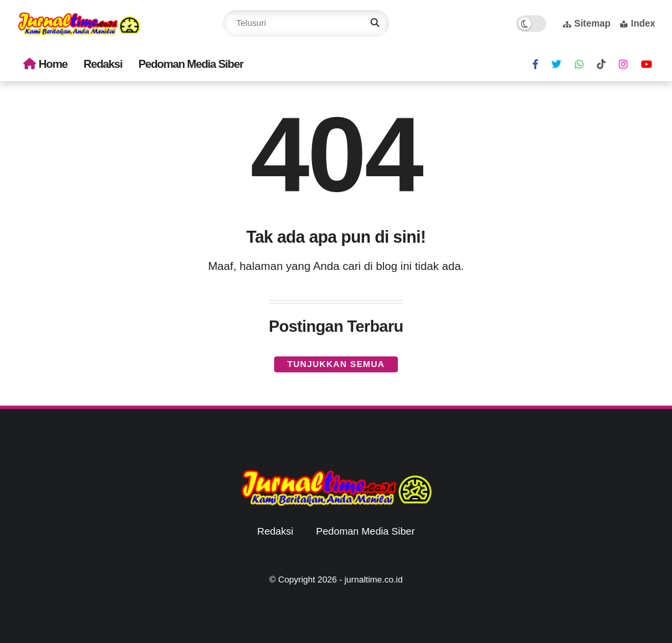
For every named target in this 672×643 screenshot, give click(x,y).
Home (45, 64)
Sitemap (587, 23)
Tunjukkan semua (336, 364)
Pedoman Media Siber (191, 64)
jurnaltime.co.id (374, 579)
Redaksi (103, 64)
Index (638, 23)
